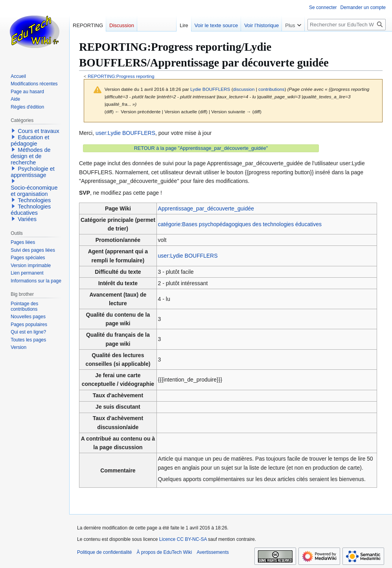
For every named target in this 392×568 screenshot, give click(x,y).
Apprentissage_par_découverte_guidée (206, 208)
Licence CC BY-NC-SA (183, 539)
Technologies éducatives (31, 210)
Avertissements (213, 552)
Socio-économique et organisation (34, 191)
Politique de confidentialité (104, 552)
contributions (271, 89)
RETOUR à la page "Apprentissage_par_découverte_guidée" (201, 148)
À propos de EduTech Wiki (164, 552)
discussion (244, 89)
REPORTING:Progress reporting (121, 76)
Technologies (34, 200)
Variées (27, 219)
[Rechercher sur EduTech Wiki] (347, 25)
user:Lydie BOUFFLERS (125, 133)
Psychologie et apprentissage (33, 172)
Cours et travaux (39, 131)
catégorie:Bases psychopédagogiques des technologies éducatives (240, 224)
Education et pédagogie (30, 140)
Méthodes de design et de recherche (30, 156)
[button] (13, 131)
